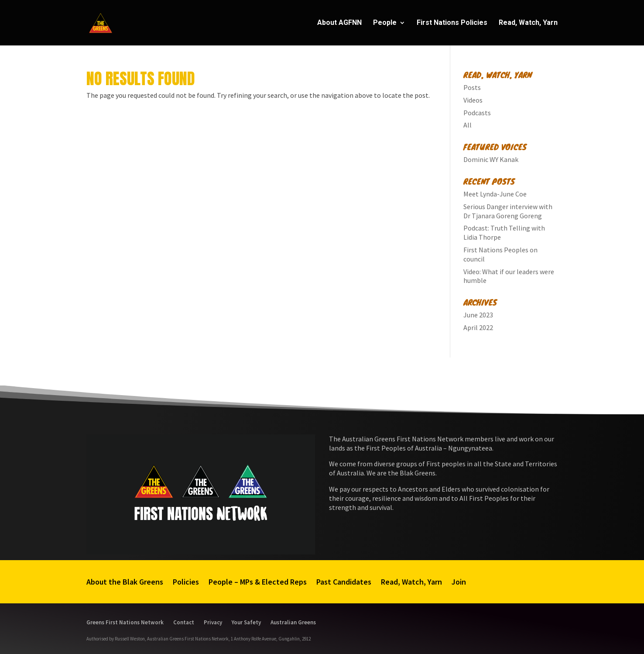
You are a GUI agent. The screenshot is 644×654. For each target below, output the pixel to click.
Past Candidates (344, 582)
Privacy (213, 622)
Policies (186, 582)
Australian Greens (293, 622)
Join (459, 582)
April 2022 (478, 327)
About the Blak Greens (125, 582)
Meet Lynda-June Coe (495, 194)
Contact (184, 622)
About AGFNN (339, 23)
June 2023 (478, 315)
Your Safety (246, 622)
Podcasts (477, 113)
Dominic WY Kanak (491, 159)
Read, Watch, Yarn (528, 23)
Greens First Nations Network (125, 622)
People (385, 23)
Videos (473, 100)
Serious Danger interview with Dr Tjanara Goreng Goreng (508, 211)
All (468, 125)
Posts (472, 87)
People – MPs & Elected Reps (258, 582)
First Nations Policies (452, 23)
